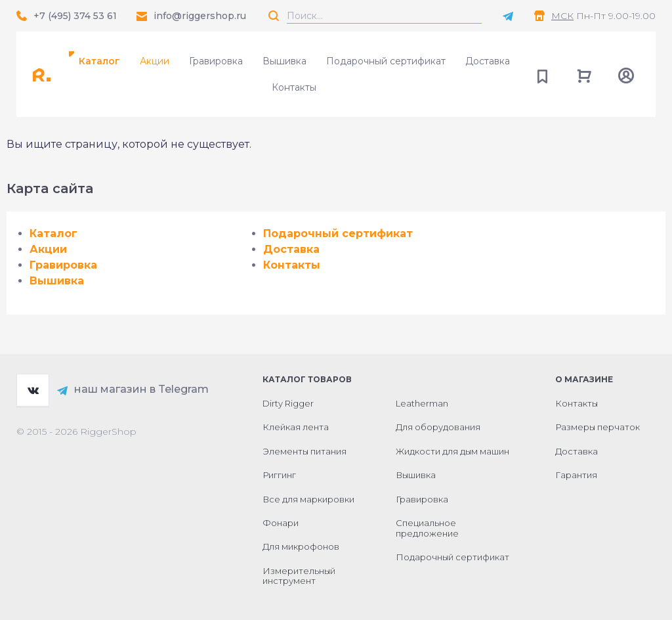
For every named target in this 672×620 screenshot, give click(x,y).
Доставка (488, 61)
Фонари (281, 523)
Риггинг (279, 475)
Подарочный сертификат (386, 61)
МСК (562, 16)
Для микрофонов (301, 546)
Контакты (294, 87)
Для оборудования (438, 427)
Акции (155, 61)
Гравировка (216, 61)
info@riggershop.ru (200, 16)
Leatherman (422, 403)
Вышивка (284, 61)
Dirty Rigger (288, 403)
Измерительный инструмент (299, 576)
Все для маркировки (308, 499)
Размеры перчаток (598, 427)
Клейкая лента (296, 427)
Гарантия (576, 475)
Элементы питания (304, 451)
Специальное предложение (427, 528)
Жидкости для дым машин (452, 451)
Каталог (99, 61)
